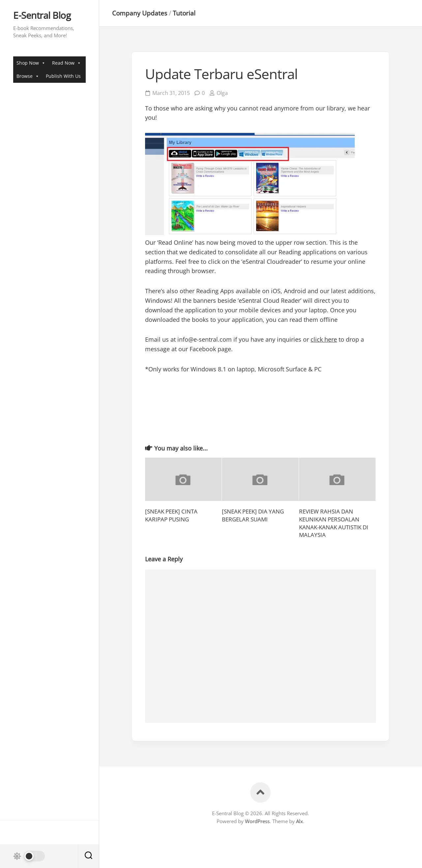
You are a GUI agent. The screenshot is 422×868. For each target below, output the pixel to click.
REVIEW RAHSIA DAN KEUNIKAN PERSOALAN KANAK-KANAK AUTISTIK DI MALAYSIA (334, 523)
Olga (222, 93)
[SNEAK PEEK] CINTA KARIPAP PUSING (171, 515)
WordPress (257, 821)
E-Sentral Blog (42, 15)
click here (324, 339)
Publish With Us (63, 76)
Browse (28, 76)
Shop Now (31, 63)
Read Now (67, 63)
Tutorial (184, 13)
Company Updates (140, 13)
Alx (300, 821)
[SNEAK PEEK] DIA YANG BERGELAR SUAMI (253, 515)
